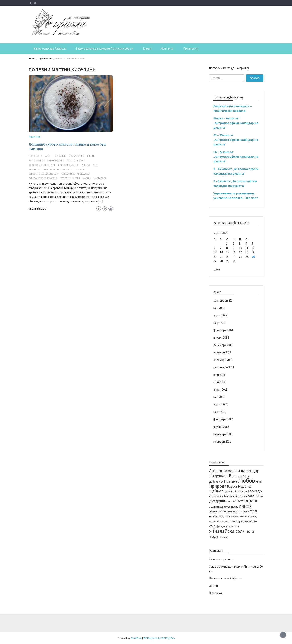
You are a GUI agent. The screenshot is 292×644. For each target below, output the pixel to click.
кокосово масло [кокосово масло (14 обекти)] (229, 507)
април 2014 (220, 315)
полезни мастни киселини (58, 169)
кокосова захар (76, 160)
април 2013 (220, 390)
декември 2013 (223, 345)
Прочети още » (38, 209)
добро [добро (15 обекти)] (259, 496)
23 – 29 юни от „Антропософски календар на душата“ (236, 140)
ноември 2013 (222, 352)
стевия (80, 169)
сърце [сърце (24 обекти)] (215, 526)
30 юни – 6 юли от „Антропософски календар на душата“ (236, 123)
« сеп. (217, 270)
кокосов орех (56, 160)
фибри (76, 178)
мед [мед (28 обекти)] (253, 511)
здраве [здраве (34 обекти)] (251, 501)
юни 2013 (219, 382)
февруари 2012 (223, 419)
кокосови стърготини (42, 165)
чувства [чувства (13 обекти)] (223, 537)
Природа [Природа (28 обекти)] (218, 486)
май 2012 (219, 397)
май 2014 (219, 308)
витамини (60, 156)
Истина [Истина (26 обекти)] (231, 481)
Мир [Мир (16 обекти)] (258, 482)
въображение (76, 156)
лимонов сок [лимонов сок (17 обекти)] (218, 511)
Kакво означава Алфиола (50, 48)
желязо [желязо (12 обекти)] (229, 501)
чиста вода (100, 178)
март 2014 (220, 323)
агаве (48, 156)
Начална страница (221, 559)
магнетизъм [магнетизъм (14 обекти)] (242, 511)
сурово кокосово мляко (43, 178)
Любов (86, 165)
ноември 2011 (222, 441)
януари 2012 (221, 427)
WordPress (136, 638)
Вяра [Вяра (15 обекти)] (239, 476)
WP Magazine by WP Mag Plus (159, 638)
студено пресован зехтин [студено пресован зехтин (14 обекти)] (242, 521)
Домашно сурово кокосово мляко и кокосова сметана (67, 146)
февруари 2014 (223, 330)
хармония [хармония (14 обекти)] (233, 526)
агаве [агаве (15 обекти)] (212, 496)
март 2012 (220, 412)
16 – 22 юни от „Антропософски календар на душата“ (236, 156)
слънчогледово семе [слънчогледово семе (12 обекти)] (218, 522)
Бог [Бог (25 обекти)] (232, 476)
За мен (147, 48)
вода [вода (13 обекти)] (244, 496)
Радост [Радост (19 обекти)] (232, 486)
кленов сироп (36, 160)
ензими (91, 156)
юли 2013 (219, 375)
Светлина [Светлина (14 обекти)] (229, 491)
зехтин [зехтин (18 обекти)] (214, 506)
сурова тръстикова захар (76, 174)
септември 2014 (224, 300)
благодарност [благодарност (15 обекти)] (233, 496)
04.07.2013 (36, 156)
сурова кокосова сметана (43, 174)
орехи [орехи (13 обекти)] (236, 517)
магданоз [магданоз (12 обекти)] (231, 512)
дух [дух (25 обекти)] (212, 501)
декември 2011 (223, 434)
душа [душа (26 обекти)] (220, 501)
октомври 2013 (223, 360)
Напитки (34, 137)
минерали (34, 169)
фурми (87, 178)
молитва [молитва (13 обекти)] (214, 517)
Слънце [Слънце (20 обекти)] (241, 491)
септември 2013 (224, 367)
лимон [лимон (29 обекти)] (245, 506)
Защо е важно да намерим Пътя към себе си (104, 48)
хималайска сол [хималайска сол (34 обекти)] (226, 531)
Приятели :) (191, 48)
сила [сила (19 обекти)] (253, 516)
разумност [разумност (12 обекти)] (245, 517)
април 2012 (220, 404)
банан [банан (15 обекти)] (220, 496)
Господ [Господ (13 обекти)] (246, 476)
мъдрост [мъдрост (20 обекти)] (226, 516)
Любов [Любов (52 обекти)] (247, 481)
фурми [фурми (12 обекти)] (224, 527)
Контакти (167, 48)
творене (65, 178)
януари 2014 (221, 338)
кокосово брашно (68, 165)
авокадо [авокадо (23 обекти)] (255, 491)
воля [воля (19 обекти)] (251, 496)
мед (95, 165)
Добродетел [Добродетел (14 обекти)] (216, 482)
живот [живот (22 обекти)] (238, 501)
